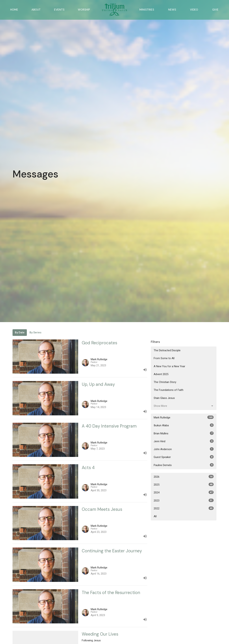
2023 (184, 500)
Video (194, 10)
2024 (184, 492)
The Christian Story (165, 382)
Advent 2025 (161, 374)
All (155, 516)
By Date (20, 332)
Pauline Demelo (184, 465)
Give (215, 10)
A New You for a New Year (169, 366)
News (172, 10)
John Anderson (184, 449)
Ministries (147, 10)
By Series (35, 332)
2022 (184, 508)
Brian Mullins (184, 433)
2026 (184, 477)
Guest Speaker (184, 457)
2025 (184, 484)
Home (14, 10)
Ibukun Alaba (184, 425)
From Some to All (164, 358)
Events (59, 10)
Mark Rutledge (184, 417)
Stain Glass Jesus (164, 398)
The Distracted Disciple (167, 350)
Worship (84, 10)
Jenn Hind (184, 441)
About (36, 10)
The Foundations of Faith (169, 390)
